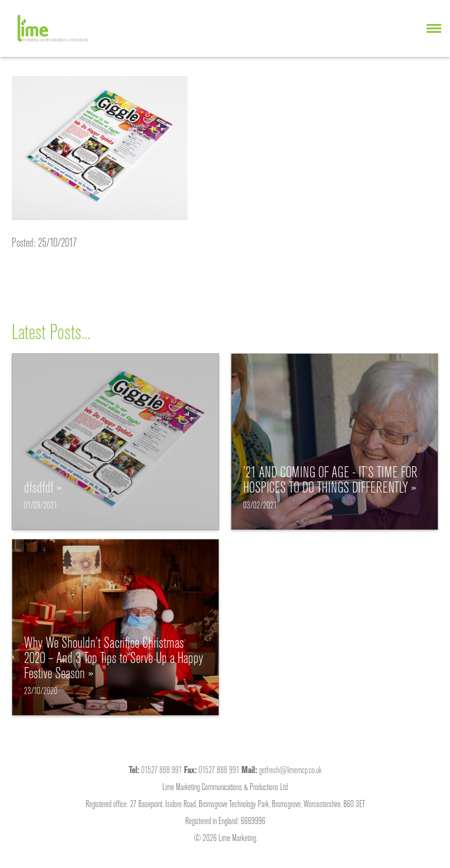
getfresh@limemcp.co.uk (290, 770)
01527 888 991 (162, 770)
